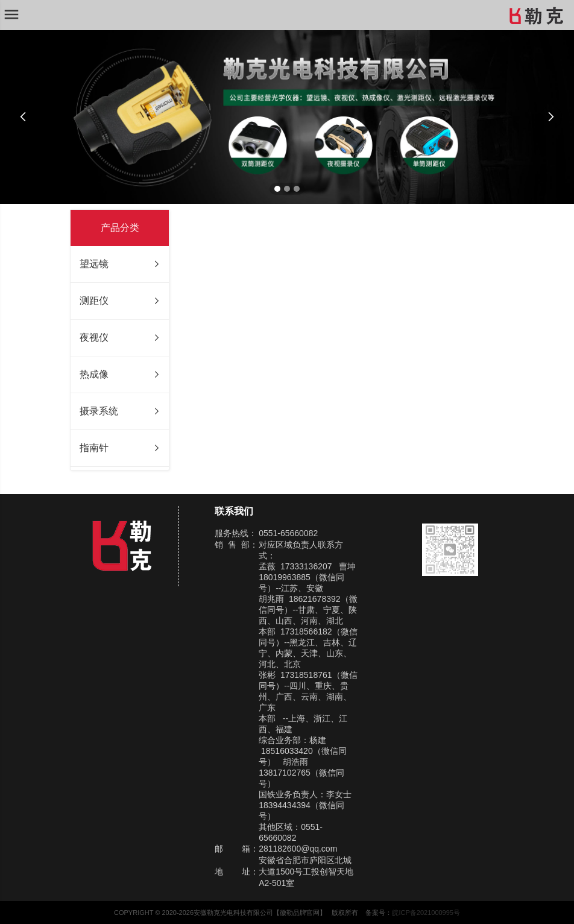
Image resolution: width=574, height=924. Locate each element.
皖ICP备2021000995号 (426, 913)
